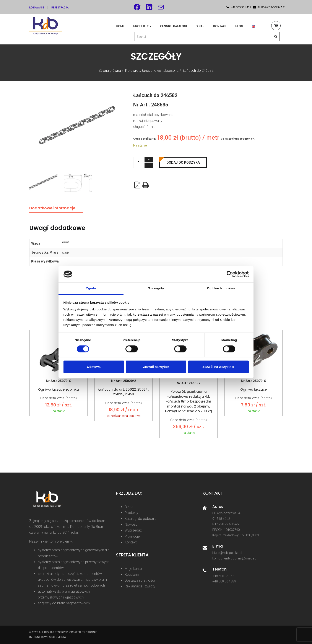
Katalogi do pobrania (141, 519)
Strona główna (110, 71)
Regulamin (132, 575)
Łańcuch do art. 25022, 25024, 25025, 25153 (123, 392)
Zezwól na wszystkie (218, 367)
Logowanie (37, 8)
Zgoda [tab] (91, 288)
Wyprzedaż (133, 530)
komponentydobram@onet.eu (234, 558)
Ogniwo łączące (253, 389)
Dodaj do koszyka (183, 162)
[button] (276, 26)
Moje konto (133, 569)
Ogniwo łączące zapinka (58, 389)
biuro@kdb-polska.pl (227, 553)
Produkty (142, 26)
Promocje (132, 536)
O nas (200, 26)
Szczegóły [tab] (156, 288)
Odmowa (94, 367)
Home (120, 26)
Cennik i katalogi (174, 26)
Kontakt (220, 26)
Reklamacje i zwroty (140, 586)
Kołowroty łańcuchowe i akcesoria (152, 71)
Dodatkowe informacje (52, 208)
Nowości (131, 524)
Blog (239, 26)
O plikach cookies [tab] (221, 288)
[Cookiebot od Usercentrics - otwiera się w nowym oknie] (230, 274)
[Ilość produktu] (139, 162)
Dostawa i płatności (140, 580)
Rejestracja (60, 8)
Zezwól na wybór (156, 367)
